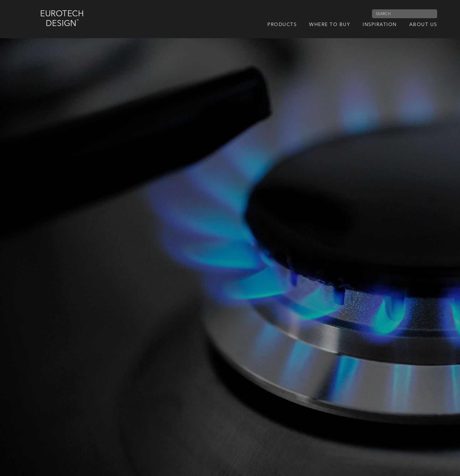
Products (282, 25)
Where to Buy (330, 25)
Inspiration (380, 25)
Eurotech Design (62, 19)
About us (423, 25)
